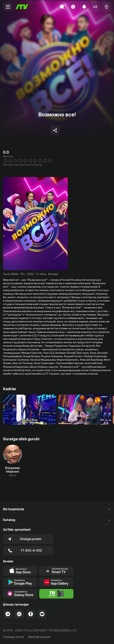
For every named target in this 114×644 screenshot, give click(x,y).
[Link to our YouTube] (42, 614)
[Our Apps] (56, 571)
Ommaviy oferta (13, 637)
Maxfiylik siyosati (39, 637)
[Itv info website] (56, 594)
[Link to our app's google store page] (20, 582)
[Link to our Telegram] (8, 614)
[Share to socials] (55, 130)
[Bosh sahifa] (22, 7)
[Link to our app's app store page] (20, 571)
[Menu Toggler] (8, 7)
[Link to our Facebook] (31, 614)
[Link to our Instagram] (19, 614)
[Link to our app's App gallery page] (56, 582)
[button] (95, 7)
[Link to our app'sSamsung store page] (20, 594)
